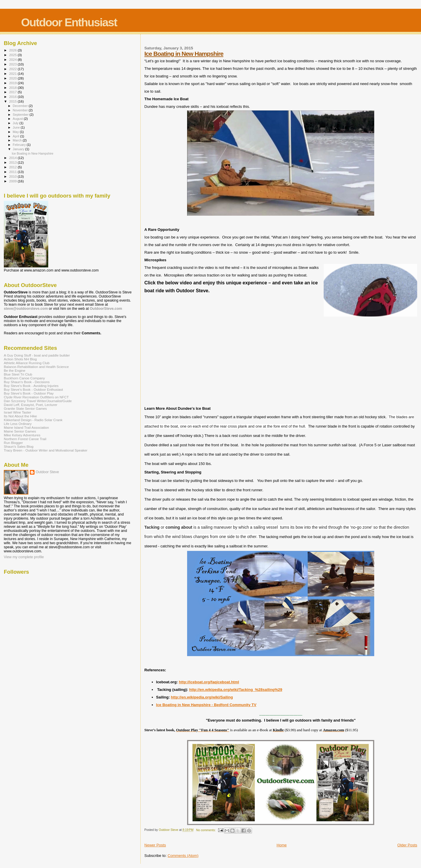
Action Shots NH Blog (20, 359)
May (16, 132)
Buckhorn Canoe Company (24, 378)
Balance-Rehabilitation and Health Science (36, 367)
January (19, 149)
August (18, 119)
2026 (13, 50)
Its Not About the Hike (20, 416)
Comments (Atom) (183, 856)
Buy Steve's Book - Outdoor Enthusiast (33, 389)
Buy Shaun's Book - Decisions (27, 382)
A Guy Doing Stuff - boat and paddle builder (37, 355)
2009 (13, 181)
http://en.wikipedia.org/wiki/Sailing (202, 697)
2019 (13, 83)
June (17, 127)
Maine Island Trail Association (26, 427)
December (21, 106)
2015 (13, 101)
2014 (13, 158)
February (20, 145)
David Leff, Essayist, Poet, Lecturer (31, 405)
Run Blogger (13, 443)
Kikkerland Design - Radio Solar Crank (33, 420)
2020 (13, 78)
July (16, 123)
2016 (13, 97)
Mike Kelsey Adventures (22, 435)
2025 (13, 55)
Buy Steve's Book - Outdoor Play (29, 393)
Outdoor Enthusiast (69, 22)
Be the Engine (15, 370)
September (21, 115)
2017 (13, 92)
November (21, 110)
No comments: (206, 830)
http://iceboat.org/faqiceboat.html (209, 682)
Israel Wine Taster (18, 412)
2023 (13, 64)
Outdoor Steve (47, 472)
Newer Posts (155, 845)
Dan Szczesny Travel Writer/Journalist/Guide (38, 401)
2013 (13, 162)
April (17, 136)
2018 (13, 88)
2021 (13, 74)
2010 (13, 176)
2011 (13, 172)
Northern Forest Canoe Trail (25, 439)
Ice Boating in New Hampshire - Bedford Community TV (206, 705)
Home (282, 845)
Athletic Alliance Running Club (27, 363)
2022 (13, 69)
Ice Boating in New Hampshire (184, 54)
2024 (13, 59)
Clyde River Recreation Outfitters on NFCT (36, 397)
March (18, 140)
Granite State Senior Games (25, 408)
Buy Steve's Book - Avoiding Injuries (31, 386)
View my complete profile (24, 557)
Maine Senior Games (20, 431)
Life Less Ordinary (18, 424)
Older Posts (407, 845)
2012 (13, 167)
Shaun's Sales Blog (19, 446)
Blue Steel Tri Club (18, 374)
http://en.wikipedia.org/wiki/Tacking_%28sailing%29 (236, 690)
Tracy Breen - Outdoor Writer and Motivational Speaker (46, 450)
